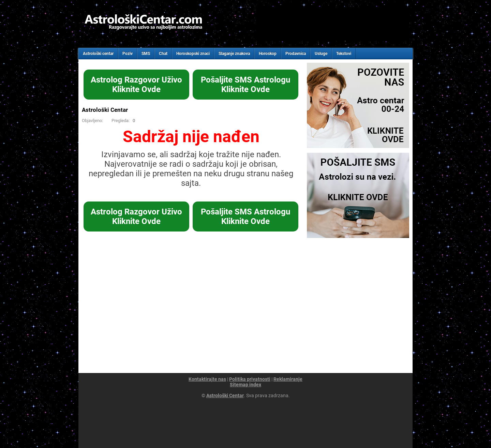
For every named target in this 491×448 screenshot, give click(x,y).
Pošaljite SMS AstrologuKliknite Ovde (245, 85)
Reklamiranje (288, 379)
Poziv (128, 54)
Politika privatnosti (250, 379)
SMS (146, 54)
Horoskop (268, 54)
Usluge (321, 54)
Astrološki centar (98, 54)
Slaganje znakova (234, 54)
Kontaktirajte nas (207, 379)
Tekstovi (344, 54)
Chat (163, 54)
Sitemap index (245, 385)
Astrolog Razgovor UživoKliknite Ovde (136, 85)
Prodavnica (296, 54)
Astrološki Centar (105, 110)
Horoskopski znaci (193, 54)
